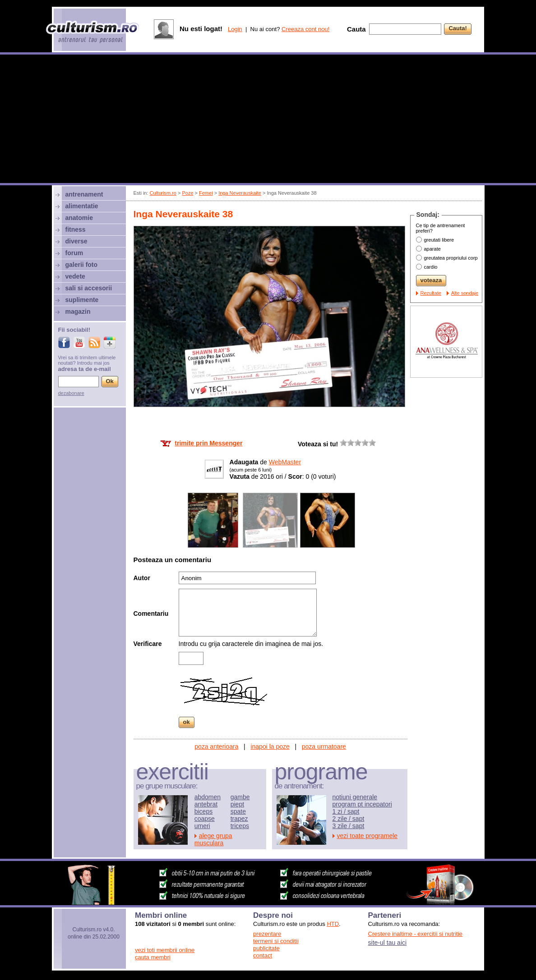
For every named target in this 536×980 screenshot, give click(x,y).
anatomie (79, 218)
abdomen (208, 797)
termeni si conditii (276, 941)
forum (74, 253)
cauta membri (153, 957)
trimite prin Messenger (208, 443)
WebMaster (285, 462)
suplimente (82, 300)
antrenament (84, 194)
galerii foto (82, 265)
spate (238, 811)
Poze (187, 193)
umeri (202, 826)
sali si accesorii (89, 288)
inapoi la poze (270, 746)
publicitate (266, 948)
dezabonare (71, 393)
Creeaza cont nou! (305, 29)
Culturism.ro (163, 193)
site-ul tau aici (388, 943)
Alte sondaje (465, 293)
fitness (76, 229)
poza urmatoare (324, 746)
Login (235, 29)
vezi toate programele (367, 836)
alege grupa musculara (213, 839)
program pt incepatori (362, 804)
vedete (75, 276)
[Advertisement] (268, 120)
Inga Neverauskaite (240, 193)
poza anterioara (216, 746)
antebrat (206, 804)
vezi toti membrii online (165, 950)
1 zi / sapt (346, 811)
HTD (333, 924)
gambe (240, 797)
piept (237, 804)
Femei (206, 193)
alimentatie (82, 206)
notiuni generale (355, 797)
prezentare (267, 934)
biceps (203, 811)
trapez (239, 819)
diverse (76, 241)
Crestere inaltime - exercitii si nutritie (416, 934)
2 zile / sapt (349, 819)
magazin (78, 311)
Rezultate (431, 293)
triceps (240, 826)
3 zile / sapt (349, 826)
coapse (205, 819)
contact (263, 955)
